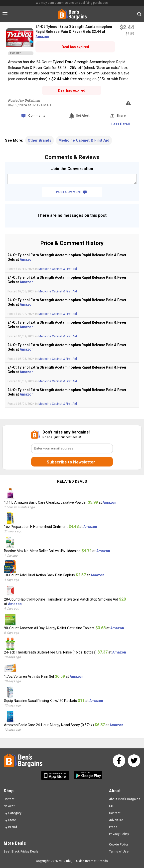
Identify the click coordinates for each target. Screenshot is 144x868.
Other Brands (39, 140)
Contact (115, 813)
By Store (10, 820)
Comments (37, 115)
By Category (13, 813)
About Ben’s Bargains (125, 799)
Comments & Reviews (72, 157)
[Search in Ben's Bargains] (139, 14)
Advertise (116, 820)
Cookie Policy (119, 845)
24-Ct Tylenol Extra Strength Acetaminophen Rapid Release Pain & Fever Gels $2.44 (74, 29)
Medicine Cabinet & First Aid (84, 140)
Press (113, 827)
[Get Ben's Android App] (88, 775)
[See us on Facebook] (119, 761)
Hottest (9, 799)
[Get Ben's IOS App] (57, 775)
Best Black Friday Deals (21, 852)
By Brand (10, 827)
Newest (9, 806)
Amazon (42, 37)
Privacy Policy (119, 834)
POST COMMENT (71, 192)
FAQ (112, 806)
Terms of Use (119, 852)
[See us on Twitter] (134, 761)
